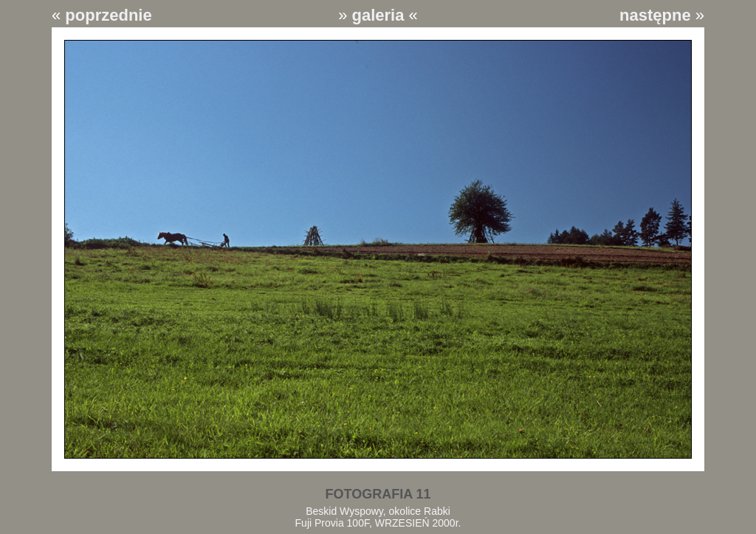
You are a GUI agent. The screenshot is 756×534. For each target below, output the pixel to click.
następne (655, 15)
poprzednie (108, 15)
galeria (378, 15)
